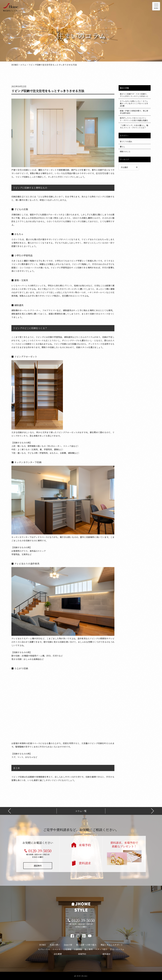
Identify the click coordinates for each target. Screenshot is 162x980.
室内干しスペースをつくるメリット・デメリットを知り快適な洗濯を (134, 119)
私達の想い (55, 945)
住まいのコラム (117, 949)
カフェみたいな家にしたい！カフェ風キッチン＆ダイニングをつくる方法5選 (134, 103)
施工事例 (89, 949)
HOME (43, 945)
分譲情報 (78, 949)
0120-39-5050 (40, 851)
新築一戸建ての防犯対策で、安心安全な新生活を (134, 112)
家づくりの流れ (126, 141)
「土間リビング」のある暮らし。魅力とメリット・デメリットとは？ (134, 126)
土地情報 (67, 949)
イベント (56, 949)
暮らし (123, 147)
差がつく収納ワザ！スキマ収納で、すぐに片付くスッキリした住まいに (134, 95)
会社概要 (58, 954)
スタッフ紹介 (101, 949)
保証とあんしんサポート (112, 945)
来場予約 (85, 845)
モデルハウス (44, 949)
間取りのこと (125, 151)
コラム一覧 (81, 811)
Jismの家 (68, 945)
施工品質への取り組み (86, 945)
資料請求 (85, 863)
